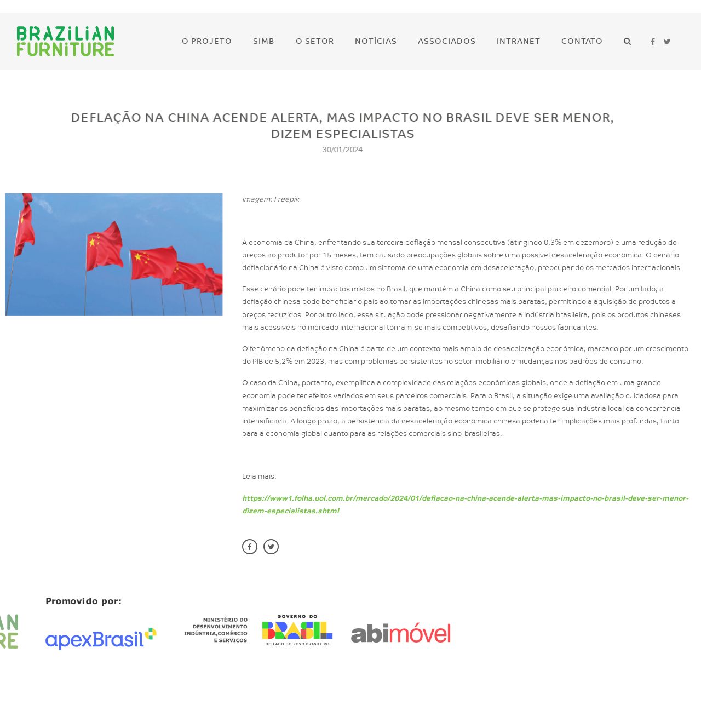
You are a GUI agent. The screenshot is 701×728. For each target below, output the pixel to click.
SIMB (264, 41)
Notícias (376, 41)
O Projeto (207, 41)
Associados (447, 41)
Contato (582, 41)
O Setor (315, 41)
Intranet (519, 41)
